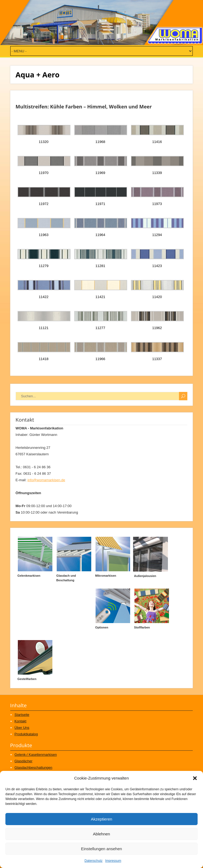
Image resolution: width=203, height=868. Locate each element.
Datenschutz (94, 861)
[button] (195, 778)
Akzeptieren (101, 819)
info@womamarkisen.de (46, 480)
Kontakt (21, 721)
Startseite (22, 715)
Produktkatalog (26, 734)
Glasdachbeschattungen (33, 768)
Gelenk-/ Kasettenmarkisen (36, 755)
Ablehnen (101, 834)
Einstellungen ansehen (101, 849)
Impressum (113, 861)
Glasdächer (23, 761)
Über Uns (22, 728)
